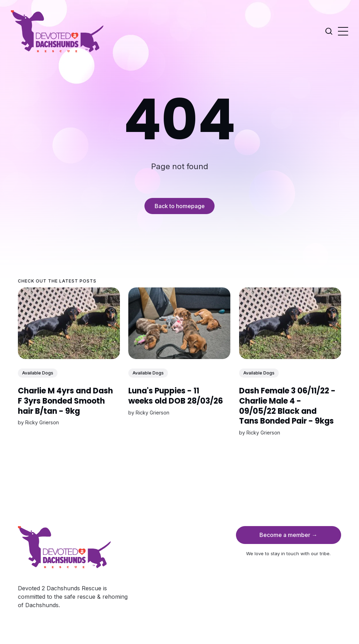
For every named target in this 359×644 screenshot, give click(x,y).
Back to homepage (180, 206)
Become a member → (288, 535)
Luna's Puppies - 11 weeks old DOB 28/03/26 (176, 396)
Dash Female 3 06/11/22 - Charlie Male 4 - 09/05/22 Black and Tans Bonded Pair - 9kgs (287, 406)
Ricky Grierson (42, 422)
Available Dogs (38, 373)
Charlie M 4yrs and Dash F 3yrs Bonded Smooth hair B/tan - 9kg (65, 401)
